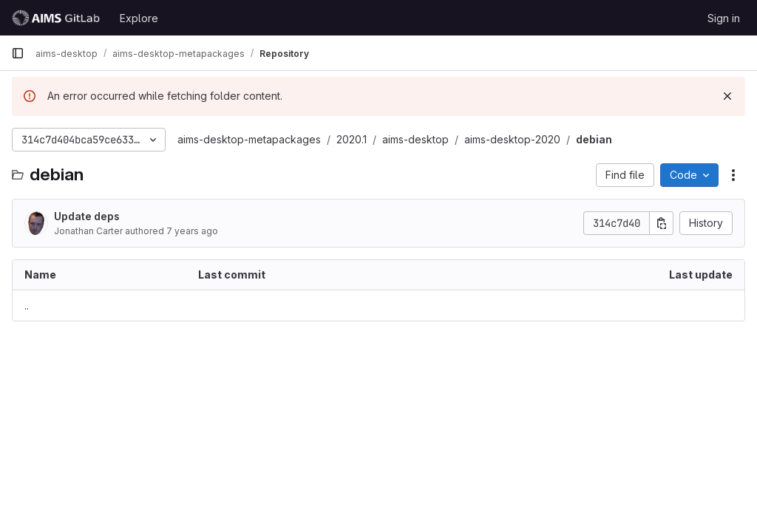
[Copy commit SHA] (662, 223)
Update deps (87, 216)
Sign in (724, 18)
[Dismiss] (727, 96)
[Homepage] (58, 18)
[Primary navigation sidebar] (18, 53)
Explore (139, 18)
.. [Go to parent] (27, 306)
